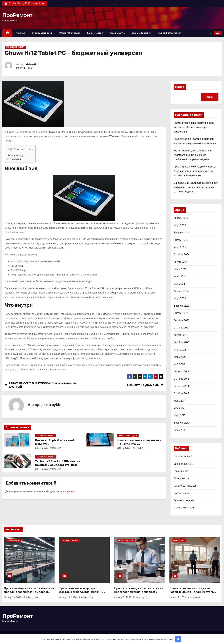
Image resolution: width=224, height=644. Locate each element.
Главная (20, 33)
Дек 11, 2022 (41, 448)
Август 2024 (181, 262)
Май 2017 (179, 408)
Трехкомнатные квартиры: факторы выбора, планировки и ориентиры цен (81, 592)
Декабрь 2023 (182, 320)
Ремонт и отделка (70, 33)
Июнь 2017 (180, 401)
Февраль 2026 (182, 233)
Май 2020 (179, 364)
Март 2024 (180, 298)
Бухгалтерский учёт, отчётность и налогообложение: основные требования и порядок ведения (193, 155)
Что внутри (15, 159)
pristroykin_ (32, 64)
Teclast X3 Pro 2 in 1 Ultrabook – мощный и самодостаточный (58, 463)
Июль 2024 (180, 269)
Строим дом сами (42, 33)
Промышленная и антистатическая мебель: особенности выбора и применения (194, 127)
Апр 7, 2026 (180, 597)
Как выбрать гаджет (170, 33)
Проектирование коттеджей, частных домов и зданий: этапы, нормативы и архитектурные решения (195, 171)
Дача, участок (95, 33)
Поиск (180, 87)
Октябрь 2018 (181, 379)
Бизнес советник (141, 33)
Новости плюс (182, 493)
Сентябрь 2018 (182, 386)
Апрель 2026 (181, 218)
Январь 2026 (181, 240)
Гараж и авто (117, 33)
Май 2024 (179, 284)
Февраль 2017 (182, 423)
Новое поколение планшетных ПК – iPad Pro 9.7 (139, 442)
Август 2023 (181, 335)
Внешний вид (15, 155)
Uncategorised (183, 456)
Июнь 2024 (180, 276)
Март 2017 (180, 415)
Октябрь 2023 (182, 328)
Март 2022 (180, 350)
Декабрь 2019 (181, 372)
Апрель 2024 (181, 291)
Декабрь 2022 (182, 342)
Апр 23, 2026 (15, 597)
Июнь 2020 (180, 357)
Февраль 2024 (182, 306)
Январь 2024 (181, 313)
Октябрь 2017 (181, 393)
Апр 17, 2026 (125, 597)
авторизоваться (66, 491)
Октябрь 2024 (182, 254)
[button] (211, 33)
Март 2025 (180, 247)
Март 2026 (180, 225)
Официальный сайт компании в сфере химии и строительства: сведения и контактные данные (196, 187)
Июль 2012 (180, 430)
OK (178, 639)
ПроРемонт (17, 15)
